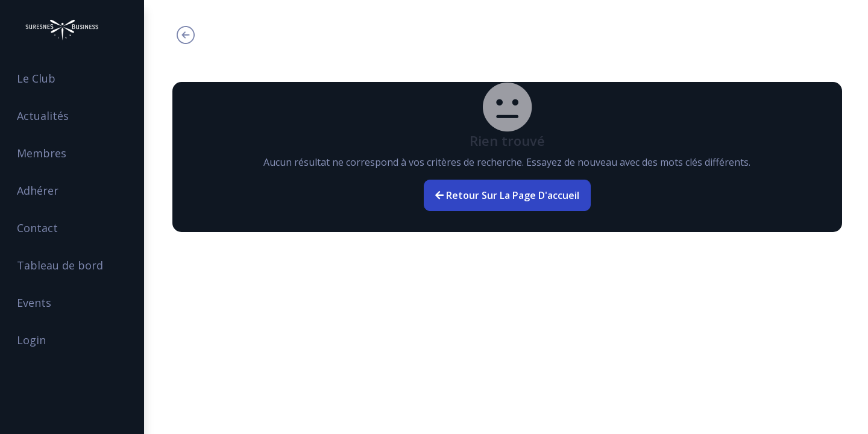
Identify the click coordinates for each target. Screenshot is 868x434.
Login (36, 340)
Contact (42, 228)
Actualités (47, 116)
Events (38, 303)
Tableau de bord (64, 265)
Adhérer (42, 190)
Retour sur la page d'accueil (508, 195)
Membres (46, 153)
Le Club (40, 78)
